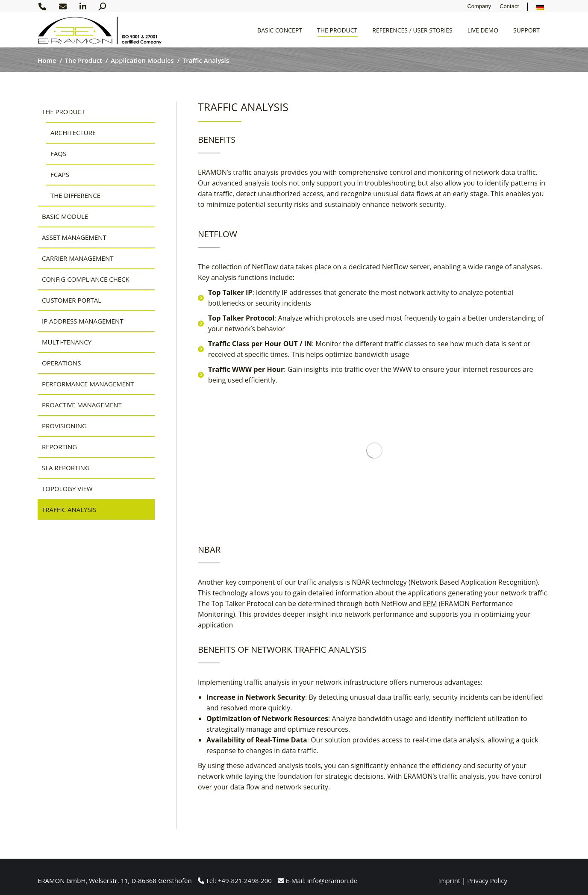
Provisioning (64, 426)
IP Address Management (83, 321)
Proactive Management (82, 405)
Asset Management (74, 237)
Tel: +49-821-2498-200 (235, 880)
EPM (430, 604)
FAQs (58, 153)
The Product (63, 112)
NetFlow (265, 267)
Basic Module (65, 216)
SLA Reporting (66, 468)
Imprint (450, 880)
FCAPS (60, 174)
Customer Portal (72, 300)
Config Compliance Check (86, 279)
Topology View (67, 489)
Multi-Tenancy (67, 342)
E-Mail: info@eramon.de (318, 880)
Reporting (59, 447)
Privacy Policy (487, 880)
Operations (61, 363)
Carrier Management (78, 258)
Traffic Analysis (69, 509)
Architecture (73, 132)
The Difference (75, 195)
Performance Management (88, 384)
